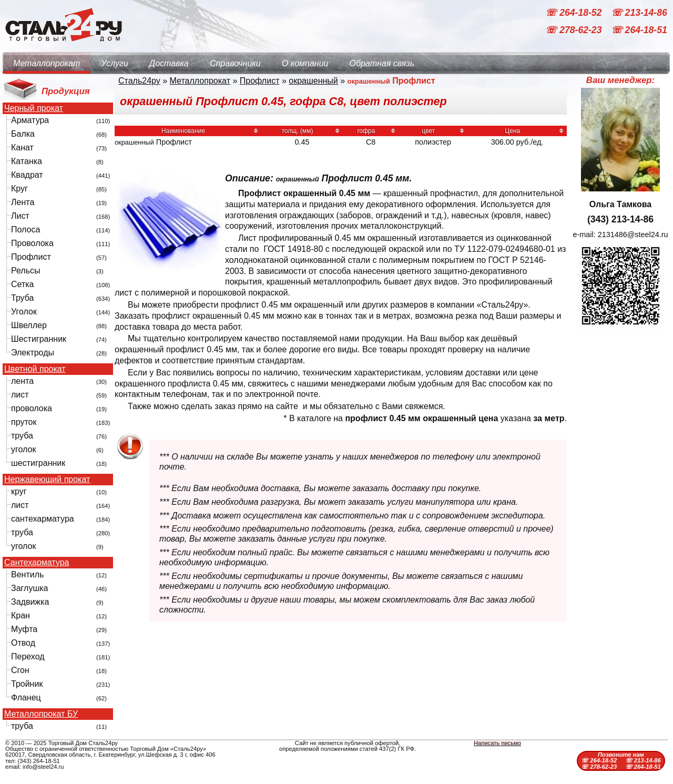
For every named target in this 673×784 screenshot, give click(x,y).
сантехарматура (43, 519)
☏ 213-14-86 (639, 13)
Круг (19, 189)
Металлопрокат (47, 63)
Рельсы (26, 271)
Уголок (24, 312)
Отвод (23, 643)
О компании (305, 63)
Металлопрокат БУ (41, 714)
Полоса (26, 230)
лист (20, 395)
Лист (20, 216)
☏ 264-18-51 (639, 30)
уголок (23, 449)
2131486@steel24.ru (633, 235)
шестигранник (38, 463)
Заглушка (29, 588)
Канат (22, 147)
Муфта (24, 629)
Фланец (26, 698)
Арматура (30, 120)
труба (22, 436)
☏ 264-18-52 (575, 13)
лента (22, 381)
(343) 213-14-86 (620, 219)
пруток (24, 422)
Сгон (20, 670)
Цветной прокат (35, 369)
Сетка (23, 284)
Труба (22, 298)
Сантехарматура (37, 563)
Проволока (32, 243)
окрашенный (313, 81)
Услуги (115, 63)
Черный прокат (34, 108)
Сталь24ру (139, 81)
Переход (28, 656)
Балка (23, 134)
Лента (23, 202)
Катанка (27, 161)
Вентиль (27, 574)
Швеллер (29, 325)
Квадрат (27, 175)
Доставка (169, 63)
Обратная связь (382, 63)
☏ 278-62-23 (575, 30)
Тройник (27, 684)
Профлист (31, 257)
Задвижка (30, 602)
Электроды (33, 353)
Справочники (235, 63)
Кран (21, 615)
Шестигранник (39, 339)
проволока (32, 408)
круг (19, 491)
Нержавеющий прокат (47, 480)
